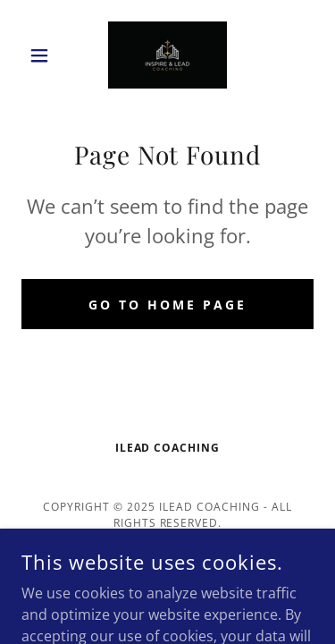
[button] (43, 55)
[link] (167, 55)
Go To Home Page (167, 305)
